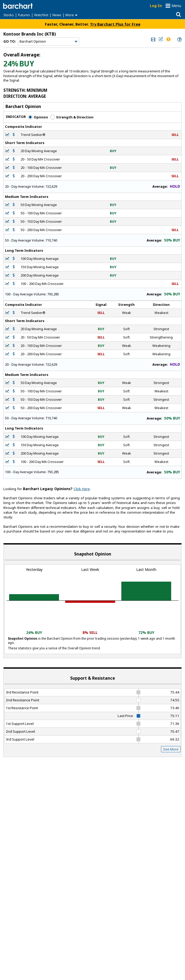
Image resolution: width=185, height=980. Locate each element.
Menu (176, 6)
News (57, 15)
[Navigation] (49, 42)
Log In (156, 6)
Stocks (9, 15)
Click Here (82, 489)
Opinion (38, 117)
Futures (24, 15)
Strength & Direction (72, 117)
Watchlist (41, 15)
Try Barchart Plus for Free (115, 24)
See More (171, 749)
